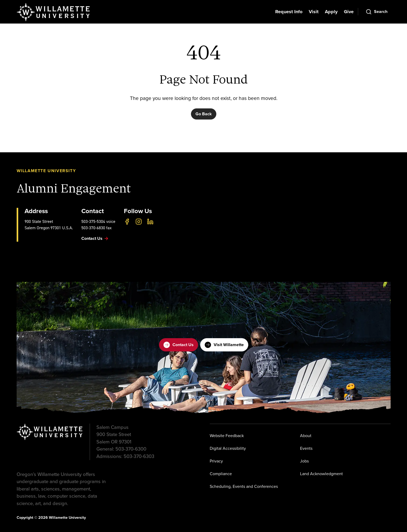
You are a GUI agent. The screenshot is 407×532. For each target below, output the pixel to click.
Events (306, 448)
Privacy (216, 461)
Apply (331, 12)
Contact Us (179, 345)
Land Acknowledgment (321, 474)
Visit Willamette (224, 345)
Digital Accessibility (228, 448)
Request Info (289, 12)
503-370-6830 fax (97, 228)
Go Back (204, 114)
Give (349, 12)
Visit (314, 12)
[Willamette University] (54, 12)
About (306, 436)
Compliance (221, 474)
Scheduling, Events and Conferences (244, 486)
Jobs (304, 461)
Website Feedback (227, 436)
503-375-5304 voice (98, 221)
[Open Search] (376, 12)
